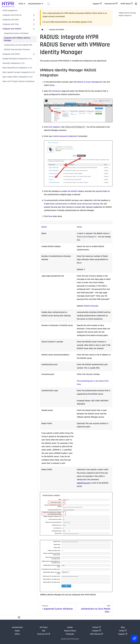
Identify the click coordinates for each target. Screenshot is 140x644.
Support (97, 4)
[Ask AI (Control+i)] (134, 638)
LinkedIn (96, 631)
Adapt (17, 631)
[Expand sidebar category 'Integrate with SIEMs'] (34, 54)
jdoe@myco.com (83, 483)
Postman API (111, 4)
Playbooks (70, 634)
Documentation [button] (35, 4)
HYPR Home (126, 4)
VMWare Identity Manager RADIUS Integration (127, 14)
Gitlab (123, 631)
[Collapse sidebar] (19, 617)
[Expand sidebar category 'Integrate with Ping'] (34, 24)
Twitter (96, 627)
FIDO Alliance (96, 634)
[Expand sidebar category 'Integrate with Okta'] (34, 20)
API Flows (44, 627)
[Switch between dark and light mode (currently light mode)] (136, 4)
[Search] (49, 4)
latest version (81, 22)
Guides (70, 627)
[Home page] (42, 30)
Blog (123, 627)
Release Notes (70, 631)
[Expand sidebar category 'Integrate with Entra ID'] (34, 15)
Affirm (17, 634)
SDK (44, 631)
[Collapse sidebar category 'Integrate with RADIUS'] (34, 29)
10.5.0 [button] (21, 4)
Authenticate (17, 627)
